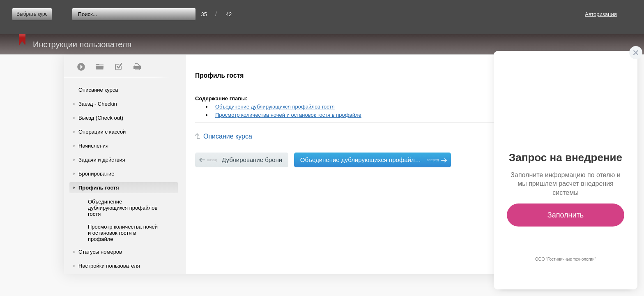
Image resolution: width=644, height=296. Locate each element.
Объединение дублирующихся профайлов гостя (123, 208)
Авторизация (601, 14)
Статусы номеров (100, 252)
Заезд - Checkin (98, 104)
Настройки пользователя (109, 266)
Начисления (93, 146)
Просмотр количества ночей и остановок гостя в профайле (123, 233)
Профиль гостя (99, 188)
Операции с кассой (102, 132)
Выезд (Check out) (101, 118)
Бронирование (97, 174)
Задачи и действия (102, 160)
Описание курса (98, 90)
